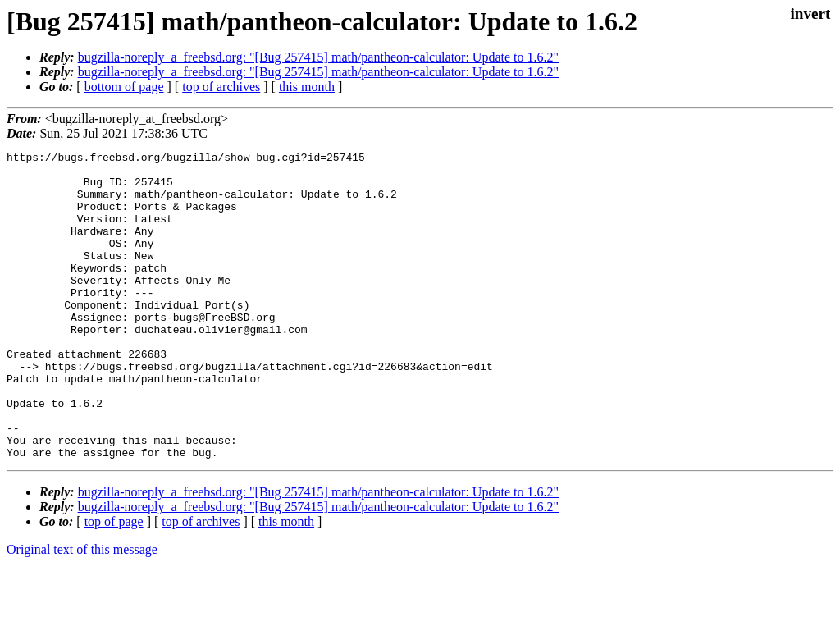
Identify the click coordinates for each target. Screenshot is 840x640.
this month (307, 87)
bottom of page (124, 87)
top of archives (221, 87)
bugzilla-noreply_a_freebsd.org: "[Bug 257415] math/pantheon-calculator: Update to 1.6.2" (318, 57)
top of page (114, 583)
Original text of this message (82, 611)
